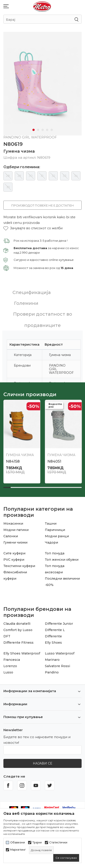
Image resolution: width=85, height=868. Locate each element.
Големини (26, 303)
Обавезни (18, 843)
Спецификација (32, 292)
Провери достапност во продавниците (43, 320)
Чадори (51, 542)
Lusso (8, 672)
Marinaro (52, 660)
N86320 (55, 461)
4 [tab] (47, 130)
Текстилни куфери (19, 566)
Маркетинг (18, 850)
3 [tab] (43, 130)
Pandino (52, 672)
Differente (53, 636)
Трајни (37, 843)
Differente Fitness (18, 643)
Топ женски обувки (62, 560)
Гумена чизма (19, 151)
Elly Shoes (53, 643)
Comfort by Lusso (18, 630)
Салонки (11, 536)
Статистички (58, 843)
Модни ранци (57, 536)
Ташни (51, 524)
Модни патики (16, 530)
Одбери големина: (22, 167)
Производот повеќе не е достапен (43, 205)
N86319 (13, 461)
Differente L (55, 630)
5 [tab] (52, 130)
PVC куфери (14, 560)
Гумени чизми (15, 542)
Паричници (55, 530)
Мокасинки (13, 524)
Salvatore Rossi (57, 666)
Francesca (12, 660)
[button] (33, 228)
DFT (7, 636)
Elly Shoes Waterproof (22, 653)
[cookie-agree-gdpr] (66, 858)
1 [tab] (34, 130)
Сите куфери (14, 553)
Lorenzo (10, 666)
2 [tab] (38, 130)
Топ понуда (55, 553)
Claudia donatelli (17, 624)
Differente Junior (59, 624)
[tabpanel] (42, 84)
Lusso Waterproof (60, 653)
